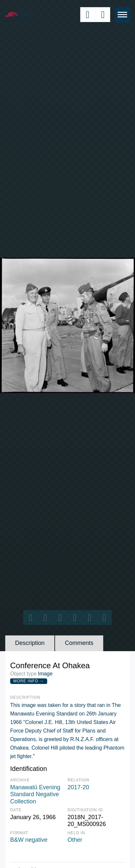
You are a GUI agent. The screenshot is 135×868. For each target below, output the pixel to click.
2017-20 (78, 787)
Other (75, 840)
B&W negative (29, 840)
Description (30, 643)
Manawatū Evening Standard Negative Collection (35, 794)
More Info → (29, 681)
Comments (79, 643)
